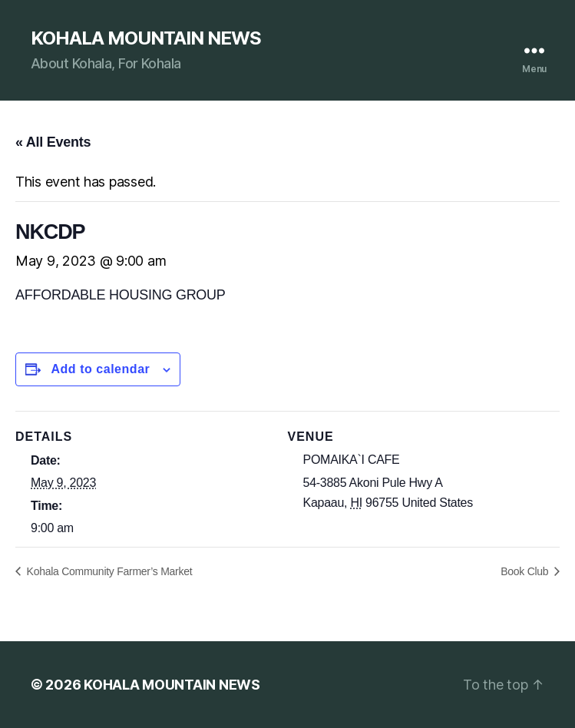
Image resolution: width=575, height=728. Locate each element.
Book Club (526, 571)
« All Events (53, 142)
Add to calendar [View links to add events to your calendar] (100, 369)
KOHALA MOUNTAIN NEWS (146, 38)
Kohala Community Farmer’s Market (108, 571)
